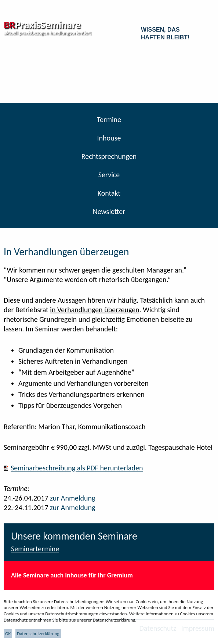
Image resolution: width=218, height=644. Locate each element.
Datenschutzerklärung (38, 634)
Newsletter (109, 211)
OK (8, 634)
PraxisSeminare (42, 25)
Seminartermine (35, 549)
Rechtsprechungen (109, 156)
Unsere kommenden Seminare (74, 536)
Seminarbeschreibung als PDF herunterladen (77, 468)
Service (109, 175)
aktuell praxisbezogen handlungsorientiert (47, 33)
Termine (109, 120)
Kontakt (109, 193)
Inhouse (109, 138)
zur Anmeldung (72, 498)
